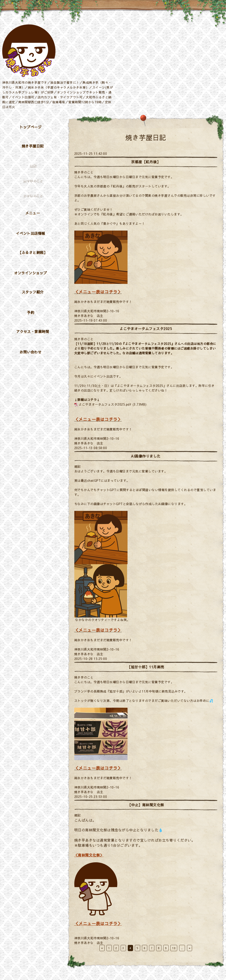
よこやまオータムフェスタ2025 (146, 329)
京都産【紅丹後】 (146, 162)
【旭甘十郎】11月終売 (146, 667)
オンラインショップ (30, 273)
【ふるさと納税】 (33, 252)
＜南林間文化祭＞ (89, 855)
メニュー (33, 213)
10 (174, 948)
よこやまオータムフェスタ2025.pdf (105, 404)
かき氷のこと (33, 195)
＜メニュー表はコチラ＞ (98, 292)
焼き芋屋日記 (33, 146)
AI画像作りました (146, 456)
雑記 (78, 466)
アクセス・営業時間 (33, 331)
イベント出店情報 (31, 233)
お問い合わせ (30, 352)
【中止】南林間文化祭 (146, 805)
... (182, 948)
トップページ (30, 127)
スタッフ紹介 (33, 292)
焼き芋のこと (84, 172)
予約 (30, 312)
